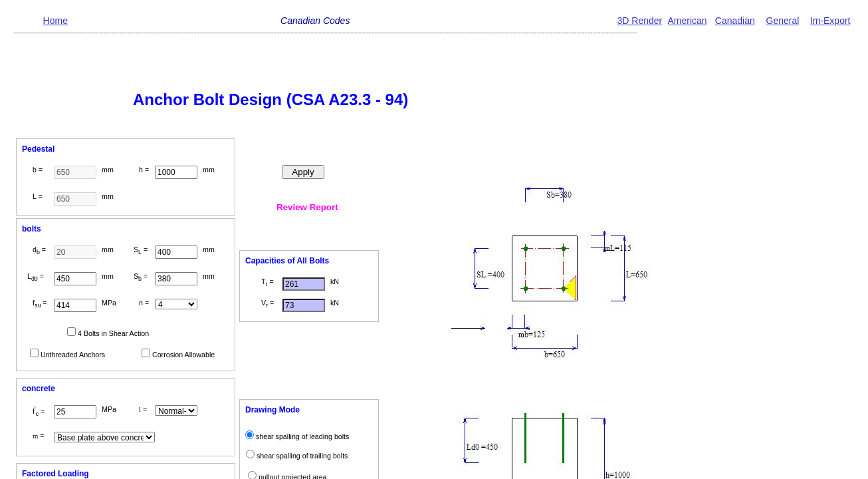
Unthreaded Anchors (73, 355)
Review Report (307, 207)
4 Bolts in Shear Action (113, 333)
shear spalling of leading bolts (302, 436)
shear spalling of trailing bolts (302, 456)
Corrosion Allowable (183, 355)
